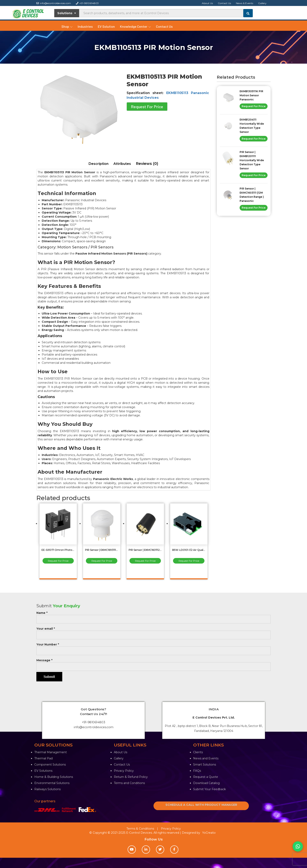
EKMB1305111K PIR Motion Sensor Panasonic (251, 95)
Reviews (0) (147, 164)
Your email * (153, 632)
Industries (85, 26)
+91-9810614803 (87, 3)
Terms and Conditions (129, 783)
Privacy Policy (124, 771)
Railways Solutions (47, 789)
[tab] (99, 164)
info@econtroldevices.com (54, 3)
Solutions (67, 13)
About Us (207, 3)
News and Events (206, 758)
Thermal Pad (43, 758)
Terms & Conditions (140, 829)
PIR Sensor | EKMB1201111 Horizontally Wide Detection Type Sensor (252, 160)
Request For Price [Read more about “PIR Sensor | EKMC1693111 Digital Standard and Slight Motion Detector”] (102, 561)
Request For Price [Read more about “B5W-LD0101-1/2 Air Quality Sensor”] (189, 561)
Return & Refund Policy (131, 777)
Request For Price (147, 107)
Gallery (262, 3)
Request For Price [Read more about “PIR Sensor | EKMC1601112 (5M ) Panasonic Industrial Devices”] (145, 561)
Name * (153, 616)
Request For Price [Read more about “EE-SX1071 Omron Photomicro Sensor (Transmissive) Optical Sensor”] (58, 561)
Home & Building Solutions (54, 777)
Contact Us (224, 3)
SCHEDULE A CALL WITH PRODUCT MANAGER (201, 805)
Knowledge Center (135, 26)
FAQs (197, 771)
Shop (67, 26)
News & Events (245, 3)
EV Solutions (43, 771)
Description (99, 164)
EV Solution (106, 26)
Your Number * (153, 648)
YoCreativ (209, 833)
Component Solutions (50, 765)
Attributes (122, 164)
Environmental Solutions (52, 783)
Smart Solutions (205, 765)
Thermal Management (51, 752)
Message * (153, 663)
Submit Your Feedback (209, 789)
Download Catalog (206, 783)
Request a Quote (206, 777)
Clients (198, 752)
